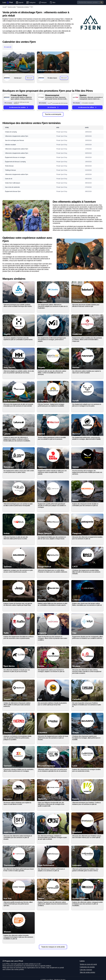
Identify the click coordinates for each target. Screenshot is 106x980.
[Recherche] (90, 2)
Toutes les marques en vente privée (53, 947)
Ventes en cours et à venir (88, 964)
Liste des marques (86, 970)
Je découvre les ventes (19, 107)
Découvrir (30, 78)
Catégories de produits (87, 967)
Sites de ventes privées (87, 972)
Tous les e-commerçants (53, 114)
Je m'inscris (53, 107)
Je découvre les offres (87, 107)
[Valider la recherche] (102, 2)
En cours (8, 47)
